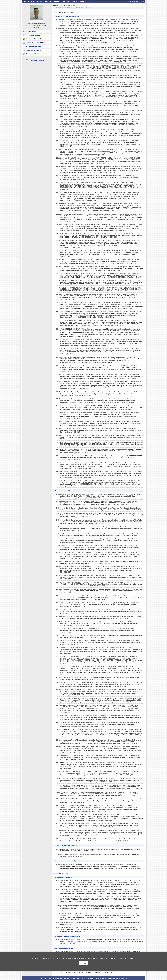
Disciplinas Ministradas (34, 39)
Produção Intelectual (33, 35)
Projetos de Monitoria (34, 54)
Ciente (84, 963)
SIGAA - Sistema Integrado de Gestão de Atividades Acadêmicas (58, 2)
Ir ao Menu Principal (37, 60)
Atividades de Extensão (34, 50)
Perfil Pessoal (31, 31)
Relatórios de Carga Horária (36, 43)
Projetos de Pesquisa (33, 46)
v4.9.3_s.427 (115, 978)
